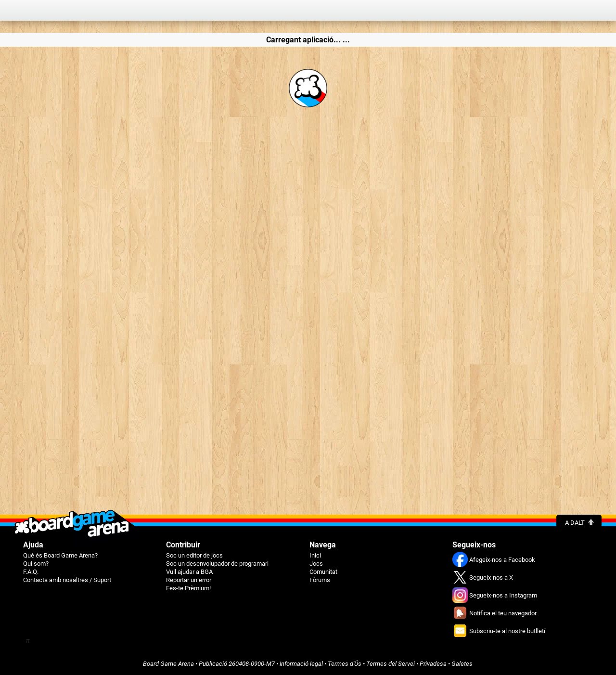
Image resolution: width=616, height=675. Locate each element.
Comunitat (323, 572)
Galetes (462, 664)
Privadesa (433, 664)
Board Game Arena (168, 664)
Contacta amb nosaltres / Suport (67, 580)
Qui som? (36, 564)
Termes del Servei (391, 664)
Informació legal (301, 664)
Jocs (316, 564)
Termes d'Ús (345, 664)
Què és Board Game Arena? (60, 555)
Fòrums (320, 580)
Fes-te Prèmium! (188, 588)
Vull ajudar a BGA (189, 572)
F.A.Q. (31, 572)
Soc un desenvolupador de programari (217, 564)
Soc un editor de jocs (194, 555)
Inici (315, 555)
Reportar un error (189, 580)
